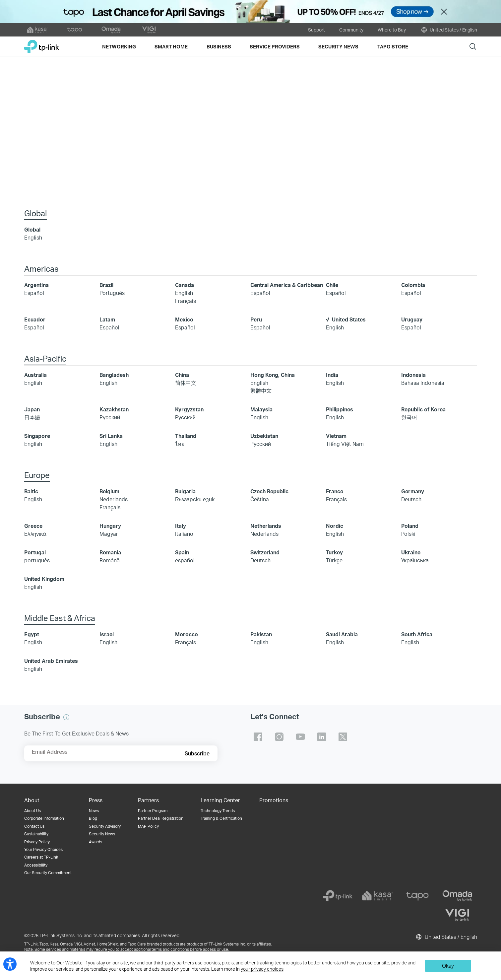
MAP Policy (148, 827)
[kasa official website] (37, 30)
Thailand (186, 436)
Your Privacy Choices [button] (43, 850)
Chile (332, 285)
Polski (408, 534)
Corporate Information (44, 819)
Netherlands (266, 526)
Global (32, 230)
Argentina (36, 285)
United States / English (449, 30)
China (182, 375)
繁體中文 (261, 391)
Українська (415, 561)
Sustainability (36, 835)
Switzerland (265, 553)
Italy (181, 526)
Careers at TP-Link (41, 858)
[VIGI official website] (149, 30)
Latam (107, 320)
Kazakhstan (114, 410)
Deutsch (411, 500)
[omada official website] (112, 30)
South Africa (417, 635)
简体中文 (186, 383)
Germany (413, 492)
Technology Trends (218, 811)
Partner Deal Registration (161, 819)
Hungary (110, 526)
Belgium (109, 492)
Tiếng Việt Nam (345, 444)
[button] (66, 718)
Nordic (335, 526)
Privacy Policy (37, 842)
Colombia (413, 285)
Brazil (106, 285)
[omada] (457, 896)
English (33, 238)
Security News (102, 835)
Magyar (109, 534)
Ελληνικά (35, 534)
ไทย (180, 444)
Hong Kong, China (273, 375)
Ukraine (411, 553)
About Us (32, 811)
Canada (185, 285)
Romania (110, 553)
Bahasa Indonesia (423, 383)
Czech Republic (269, 492)
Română (110, 561)
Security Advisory (105, 827)
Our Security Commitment (48, 873)
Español (34, 293)
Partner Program (153, 811)
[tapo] (417, 896)
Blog (93, 819)
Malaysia (261, 410)
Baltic (31, 492)
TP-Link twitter (343, 737)
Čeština (260, 500)
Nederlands (114, 500)
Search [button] (473, 46)
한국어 (409, 418)
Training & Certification (221, 819)
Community (351, 30)
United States (349, 320)
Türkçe (334, 561)
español (185, 561)
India (332, 375)
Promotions (274, 801)
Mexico (184, 320)
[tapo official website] (75, 30)
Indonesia (413, 375)
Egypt (32, 635)
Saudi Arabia (342, 635)
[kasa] (378, 896)
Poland (410, 526)
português (37, 561)
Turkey (334, 553)
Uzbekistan (264, 436)
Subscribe (197, 754)
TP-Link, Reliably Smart (42, 44)
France (335, 492)
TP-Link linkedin (322, 737)
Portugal (35, 553)
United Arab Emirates (51, 661)
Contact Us (34, 827)
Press (96, 801)
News (94, 811)
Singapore (37, 436)
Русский (110, 418)
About (32, 801)
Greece (33, 526)
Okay (448, 966)
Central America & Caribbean (287, 285)
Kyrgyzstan (189, 410)
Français (186, 301)
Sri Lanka (111, 436)
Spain (182, 553)
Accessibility (36, 866)
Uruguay (412, 320)
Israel (107, 635)
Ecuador (35, 320)
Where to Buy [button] (392, 30)
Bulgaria (185, 492)
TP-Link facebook (258, 737)
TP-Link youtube (300, 737)
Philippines (340, 410)
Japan (32, 410)
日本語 (32, 418)
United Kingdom (44, 579)
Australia (35, 375)
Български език (195, 500)
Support (316, 30)
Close (444, 12)
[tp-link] (338, 896)
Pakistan (261, 635)
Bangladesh (114, 375)
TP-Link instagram (279, 737)
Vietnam (336, 436)
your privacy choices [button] (262, 969)
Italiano (184, 534)
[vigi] (457, 916)
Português (112, 293)
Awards (95, 842)
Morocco (187, 635)
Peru (256, 320)
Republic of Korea (423, 410)
